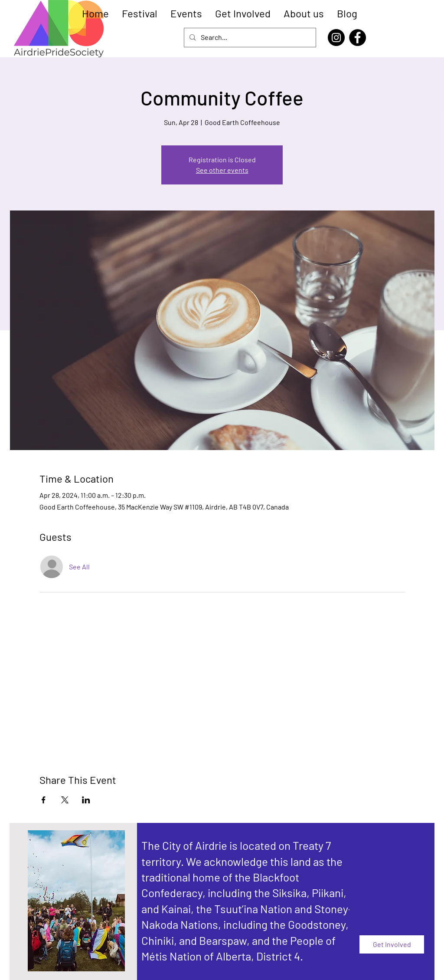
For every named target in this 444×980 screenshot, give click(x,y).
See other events (222, 170)
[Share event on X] (65, 800)
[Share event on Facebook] (44, 800)
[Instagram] (336, 38)
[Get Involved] (392, 944)
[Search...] (249, 38)
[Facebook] (357, 38)
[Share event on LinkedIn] (86, 800)
